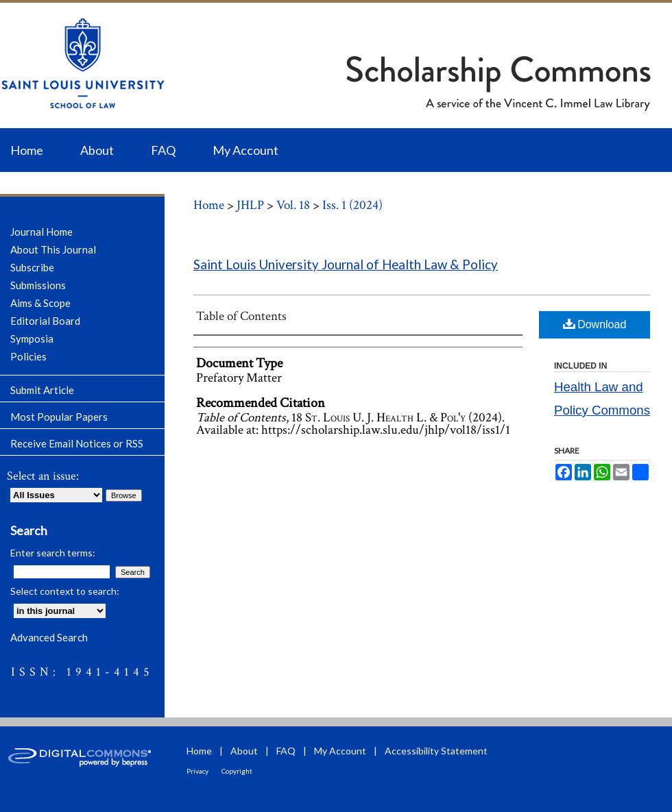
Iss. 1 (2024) (352, 205)
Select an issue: (43, 476)
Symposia (32, 339)
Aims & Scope (40, 303)
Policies (28, 356)
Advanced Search (49, 637)
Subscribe (32, 267)
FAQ (286, 751)
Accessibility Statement (436, 751)
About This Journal (53, 249)
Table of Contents (241, 316)
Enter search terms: (53, 553)
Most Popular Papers (59, 417)
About (244, 751)
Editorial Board (45, 321)
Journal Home (41, 232)
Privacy (197, 771)
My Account (340, 751)
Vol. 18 (293, 205)
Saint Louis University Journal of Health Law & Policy (346, 264)
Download (595, 324)
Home (209, 205)
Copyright (237, 771)
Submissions (38, 285)
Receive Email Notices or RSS (77, 443)
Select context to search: (65, 591)
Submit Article (42, 390)
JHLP (250, 205)
